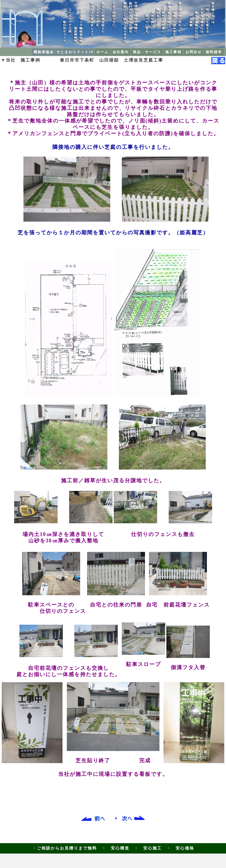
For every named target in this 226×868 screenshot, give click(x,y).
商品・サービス (147, 52)
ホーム (102, 52)
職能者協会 (44, 52)
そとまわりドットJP (75, 52)
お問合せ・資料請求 (204, 52)
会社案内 (121, 52)
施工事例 (173, 52)
